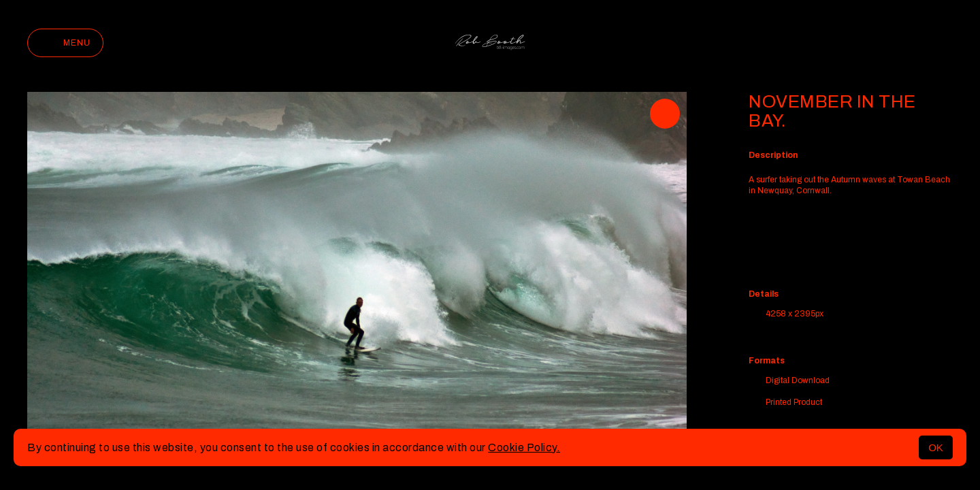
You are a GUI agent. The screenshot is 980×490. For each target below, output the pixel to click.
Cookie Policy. (524, 447)
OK (936, 447)
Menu (65, 43)
